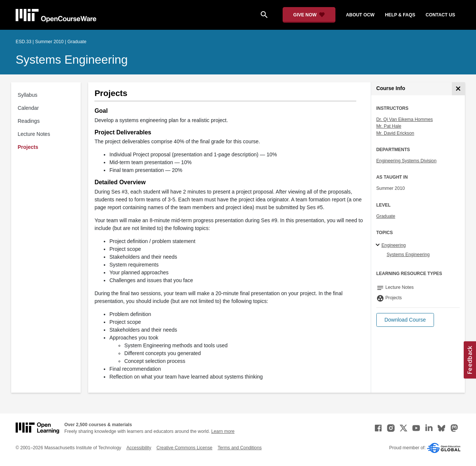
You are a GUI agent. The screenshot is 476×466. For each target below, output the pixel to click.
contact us (440, 15)
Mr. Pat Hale (389, 126)
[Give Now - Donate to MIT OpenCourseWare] (309, 15)
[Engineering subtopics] (379, 245)
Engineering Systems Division (406, 161)
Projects (28, 147)
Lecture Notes (34, 134)
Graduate (386, 216)
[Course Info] (458, 89)
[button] (405, 320)
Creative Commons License (184, 448)
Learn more (223, 431)
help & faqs (400, 15)
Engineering (394, 245)
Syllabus (28, 95)
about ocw (360, 15)
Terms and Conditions (239, 448)
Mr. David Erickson (395, 133)
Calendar (28, 108)
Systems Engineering (72, 60)
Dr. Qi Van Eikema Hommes (405, 119)
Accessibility (139, 448)
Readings (29, 121)
